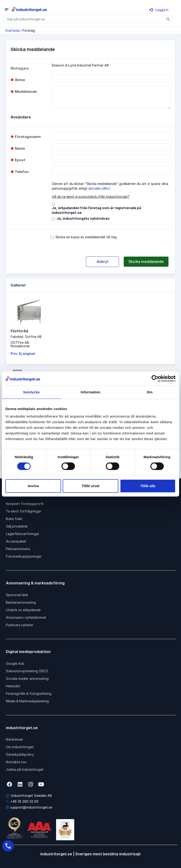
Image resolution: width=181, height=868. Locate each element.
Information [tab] (90, 392)
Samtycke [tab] (31, 392)
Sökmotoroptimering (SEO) (27, 671)
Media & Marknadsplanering (27, 701)
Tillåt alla (148, 486)
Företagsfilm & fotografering (29, 694)
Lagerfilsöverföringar (23, 534)
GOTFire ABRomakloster (20, 344)
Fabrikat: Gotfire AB (26, 337)
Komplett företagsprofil (25, 504)
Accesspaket (16, 541)
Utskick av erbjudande (23, 610)
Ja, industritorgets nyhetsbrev (83, 218)
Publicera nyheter (20, 625)
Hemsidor (13, 686)
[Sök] (168, 19)
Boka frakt (14, 519)
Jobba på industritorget (25, 769)
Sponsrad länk (17, 595)
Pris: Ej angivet (23, 354)
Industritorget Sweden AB (29, 796)
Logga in (159, 10)
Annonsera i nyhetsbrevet (26, 617)
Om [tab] (150, 392)
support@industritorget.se (29, 807)
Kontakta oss (16, 762)
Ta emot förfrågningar (24, 511)
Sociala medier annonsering (27, 678)
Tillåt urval (91, 486)
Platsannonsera (18, 549)
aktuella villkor (99, 188)
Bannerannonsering (21, 602)
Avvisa (33, 486)
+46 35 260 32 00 (22, 801)
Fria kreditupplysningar (24, 556)
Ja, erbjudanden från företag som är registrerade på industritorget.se (97, 210)
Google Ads (15, 663)
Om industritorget (20, 747)
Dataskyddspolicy (20, 754)
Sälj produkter (17, 526)
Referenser (14, 739)
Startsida (12, 30)
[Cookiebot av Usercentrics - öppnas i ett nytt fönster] (155, 379)
